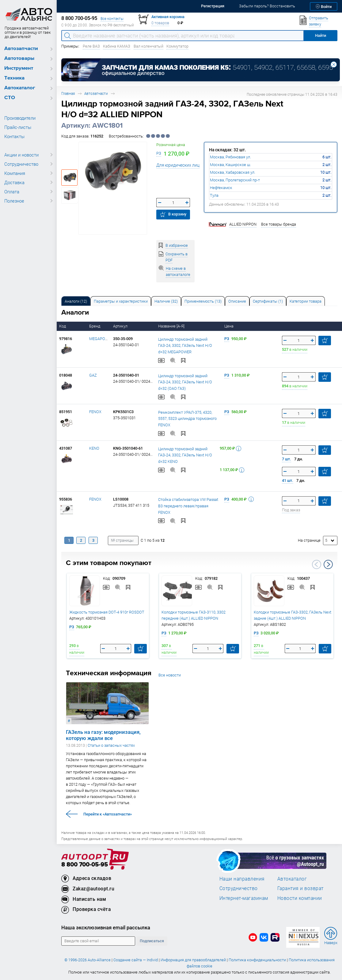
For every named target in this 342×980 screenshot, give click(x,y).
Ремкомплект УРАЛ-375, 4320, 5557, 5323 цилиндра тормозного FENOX (187, 418)
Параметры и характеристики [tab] (121, 301)
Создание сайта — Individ (136, 960)
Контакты (14, 136)
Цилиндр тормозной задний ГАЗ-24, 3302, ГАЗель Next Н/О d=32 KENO (185, 455)
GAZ (93, 375)
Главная (68, 93)
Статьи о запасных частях (111, 745)
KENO (94, 448)
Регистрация (213, 6)
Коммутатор (177, 46)
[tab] (76, 301)
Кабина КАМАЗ (117, 46)
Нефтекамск (221, 188)
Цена (229, 326)
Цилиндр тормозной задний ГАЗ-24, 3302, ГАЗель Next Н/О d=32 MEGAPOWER (185, 345)
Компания (15, 173)
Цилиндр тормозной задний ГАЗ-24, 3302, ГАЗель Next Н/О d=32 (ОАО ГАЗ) (185, 382)
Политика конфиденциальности (257, 960)
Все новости (170, 675)
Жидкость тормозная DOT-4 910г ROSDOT (107, 612)
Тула (214, 195)
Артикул (121, 326)
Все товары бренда (279, 224)
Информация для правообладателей (193, 960)
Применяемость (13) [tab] (203, 301)
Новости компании (300, 898)
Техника (14, 78)
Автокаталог (20, 88)
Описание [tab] (237, 301)
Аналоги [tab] (76, 301)
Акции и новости (21, 155)
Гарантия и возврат (300, 888)
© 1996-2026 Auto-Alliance (87, 960)
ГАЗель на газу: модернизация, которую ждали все (103, 735)
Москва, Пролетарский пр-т (235, 180)
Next (328, 564)
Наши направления (242, 879)
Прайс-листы (18, 127)
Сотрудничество (21, 164)
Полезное (14, 201)
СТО (10, 98)
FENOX (95, 412)
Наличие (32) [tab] (166, 301)
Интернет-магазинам (244, 898)
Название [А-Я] (172, 326)
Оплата (12, 192)
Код (63, 326)
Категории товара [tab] (306, 301)
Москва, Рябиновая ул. (230, 157)
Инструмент (19, 68)
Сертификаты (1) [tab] (268, 301)
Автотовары (19, 58)
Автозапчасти (21, 49)
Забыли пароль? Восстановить (267, 6)
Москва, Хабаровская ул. (233, 172)
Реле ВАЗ (91, 46)
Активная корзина (168, 17)
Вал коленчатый (148, 46)
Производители (20, 118)
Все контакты (112, 19)
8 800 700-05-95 (85, 865)
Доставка (14, 182)
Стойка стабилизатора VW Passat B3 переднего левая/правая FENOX (188, 505)
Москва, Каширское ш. (230, 165)
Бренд (95, 326)
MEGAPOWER (101, 339)
